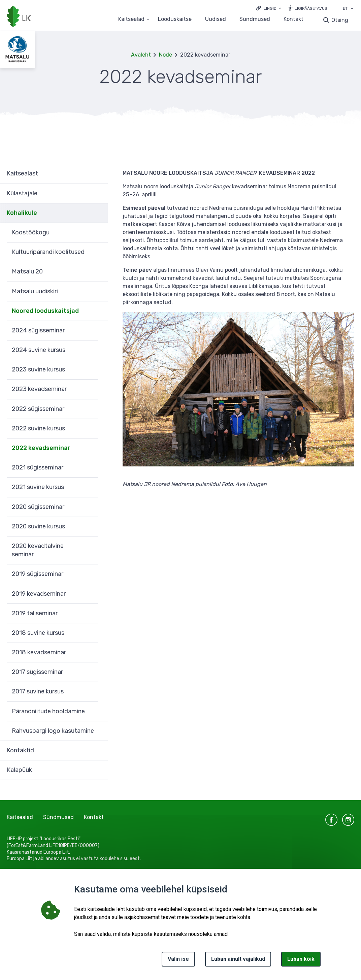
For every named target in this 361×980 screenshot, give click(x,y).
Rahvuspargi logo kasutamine (53, 731)
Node (166, 55)
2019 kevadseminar (39, 594)
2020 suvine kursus (38, 526)
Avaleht (141, 55)
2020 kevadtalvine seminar (38, 550)
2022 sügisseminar (38, 409)
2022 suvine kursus (38, 428)
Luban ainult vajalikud (238, 959)
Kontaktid (20, 750)
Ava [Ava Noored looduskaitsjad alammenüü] (99, 311)
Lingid (270, 8)
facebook (331, 820)
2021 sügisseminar (38, 467)
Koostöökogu (31, 232)
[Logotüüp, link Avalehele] (19, 17)
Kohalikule (22, 213)
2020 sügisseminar (38, 507)
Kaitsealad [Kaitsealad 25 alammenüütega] (131, 19)
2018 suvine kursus (38, 633)
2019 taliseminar (35, 613)
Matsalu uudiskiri (35, 291)
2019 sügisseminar (38, 574)
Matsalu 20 (27, 271)
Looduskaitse (175, 19)
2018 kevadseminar (39, 652)
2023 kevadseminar (39, 389)
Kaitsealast (22, 173)
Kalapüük (19, 770)
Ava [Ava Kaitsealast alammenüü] (99, 174)
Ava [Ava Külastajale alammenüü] (99, 194)
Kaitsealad (20, 817)
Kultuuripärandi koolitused (48, 252)
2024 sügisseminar (38, 330)
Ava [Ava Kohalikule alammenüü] (99, 213)
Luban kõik (301, 959)
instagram (348, 820)
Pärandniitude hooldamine (48, 711)
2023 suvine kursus (38, 369)
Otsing (340, 20)
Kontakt (293, 19)
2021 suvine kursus (38, 487)
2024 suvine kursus (39, 350)
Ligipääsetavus (311, 8)
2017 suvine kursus (38, 691)
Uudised (216, 19)
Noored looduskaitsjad (45, 311)
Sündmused (255, 19)
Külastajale (22, 193)
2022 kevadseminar (41, 448)
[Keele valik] (352, 9)
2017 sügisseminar (37, 672)
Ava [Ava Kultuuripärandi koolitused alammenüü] (99, 252)
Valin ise (178, 959)
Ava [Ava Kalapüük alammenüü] (99, 770)
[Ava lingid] (269, 8)
